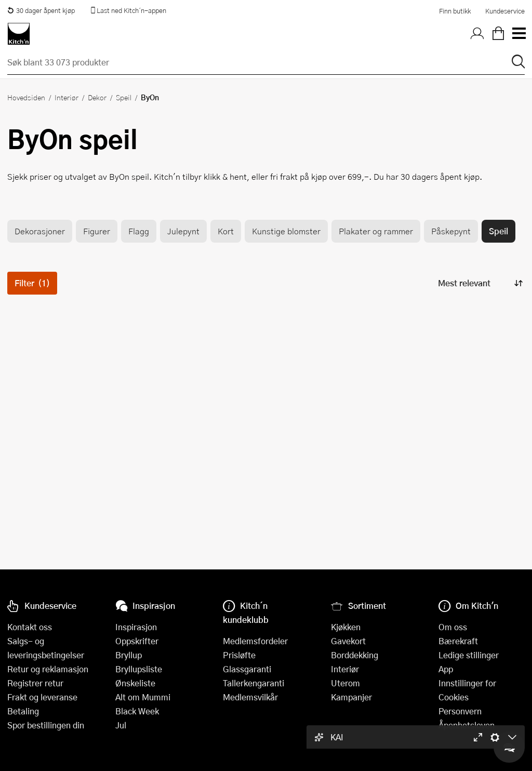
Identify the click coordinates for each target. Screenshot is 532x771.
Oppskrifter (137, 641)
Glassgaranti (247, 669)
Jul (121, 725)
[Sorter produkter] (480, 283)
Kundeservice (505, 11)
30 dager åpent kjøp (41, 10)
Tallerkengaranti (254, 683)
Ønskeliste (135, 683)
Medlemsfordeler (255, 641)
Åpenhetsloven (467, 725)
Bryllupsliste (139, 669)
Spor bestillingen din (46, 725)
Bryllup (129, 655)
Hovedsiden (26, 97)
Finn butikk (455, 11)
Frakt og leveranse (42, 697)
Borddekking (355, 655)
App (446, 669)
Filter (32, 283)
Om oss (453, 627)
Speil (124, 97)
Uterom (345, 683)
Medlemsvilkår (250, 697)
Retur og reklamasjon (48, 669)
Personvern (460, 711)
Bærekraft (458, 641)
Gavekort (348, 641)
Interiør (66, 97)
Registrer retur (35, 683)
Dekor (97, 97)
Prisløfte (239, 655)
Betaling (23, 711)
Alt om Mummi (143, 697)
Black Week (137, 711)
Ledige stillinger (469, 655)
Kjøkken (346, 627)
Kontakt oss (30, 627)
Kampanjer (351, 697)
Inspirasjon (136, 627)
